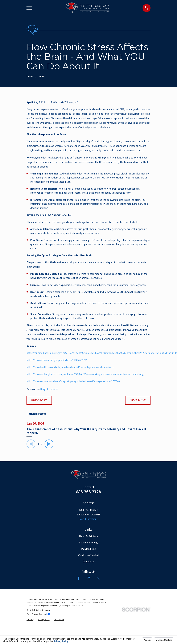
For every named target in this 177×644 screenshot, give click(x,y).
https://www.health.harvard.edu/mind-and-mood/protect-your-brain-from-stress (70, 367)
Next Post (138, 400)
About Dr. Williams (89, 536)
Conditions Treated (89, 555)
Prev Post (39, 400)
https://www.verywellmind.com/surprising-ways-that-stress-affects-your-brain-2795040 (73, 381)
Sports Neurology (89, 543)
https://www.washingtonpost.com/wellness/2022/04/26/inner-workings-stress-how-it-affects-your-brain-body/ (85, 374)
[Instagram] (89, 578)
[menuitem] (30, 620)
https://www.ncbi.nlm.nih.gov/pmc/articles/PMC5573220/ (57, 360)
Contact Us (89, 562)
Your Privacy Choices (39, 614)
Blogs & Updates (49, 389)
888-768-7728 (89, 492)
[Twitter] (98, 578)
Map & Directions (89, 519)
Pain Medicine (89, 549)
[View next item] (49, 444)
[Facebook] (79, 578)
